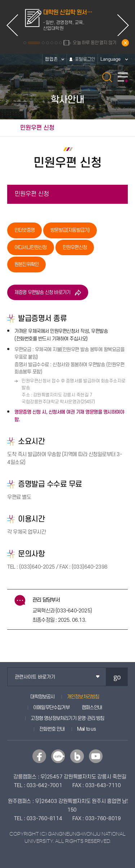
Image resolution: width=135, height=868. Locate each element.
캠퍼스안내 (92, 708)
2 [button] (39, 43)
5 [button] (52, 43)
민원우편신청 (75, 247)
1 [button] (30, 43)
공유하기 (126, 128)
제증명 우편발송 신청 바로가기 (42, 292)
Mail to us (86, 729)
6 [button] (56, 43)
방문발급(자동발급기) (70, 230)
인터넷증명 (24, 230)
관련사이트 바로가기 (35, 677)
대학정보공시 (42, 697)
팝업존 (51, 59)
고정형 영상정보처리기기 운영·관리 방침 (67, 718)
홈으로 (8, 128)
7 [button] (60, 43)
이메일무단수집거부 (51, 708)
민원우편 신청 (32, 194)
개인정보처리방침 (83, 697)
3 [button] (43, 43)
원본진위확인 (26, 264)
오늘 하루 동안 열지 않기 (94, 43)
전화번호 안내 (52, 729)
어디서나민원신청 (31, 247)
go (117, 677)
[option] (68, 20)
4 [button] (48, 43)
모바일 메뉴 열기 (123, 77)
